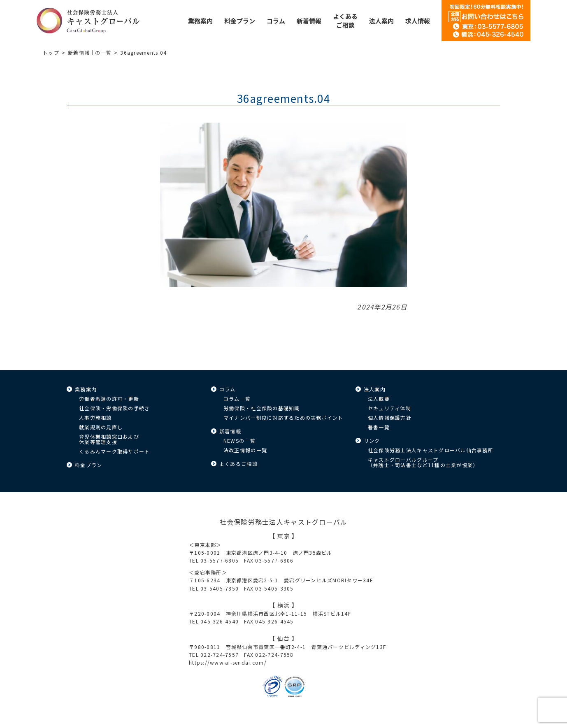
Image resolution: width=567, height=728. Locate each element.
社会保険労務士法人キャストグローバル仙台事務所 (431, 450)
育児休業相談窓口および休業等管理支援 (109, 439)
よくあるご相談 (238, 464)
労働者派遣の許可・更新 (109, 399)
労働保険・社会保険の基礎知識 (262, 408)
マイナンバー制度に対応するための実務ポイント (283, 417)
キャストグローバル (88, 21)
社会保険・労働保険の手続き (114, 408)
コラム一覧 (237, 399)
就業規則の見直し (101, 427)
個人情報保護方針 (390, 417)
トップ (51, 52)
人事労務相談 (95, 417)
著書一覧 (379, 427)
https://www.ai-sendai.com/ (228, 662)
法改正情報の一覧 (245, 450)
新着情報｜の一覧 (90, 52)
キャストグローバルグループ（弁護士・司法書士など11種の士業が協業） (423, 462)
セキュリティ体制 (389, 408)
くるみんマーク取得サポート (114, 451)
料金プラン (88, 465)
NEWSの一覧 (239, 441)
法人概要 (379, 399)
